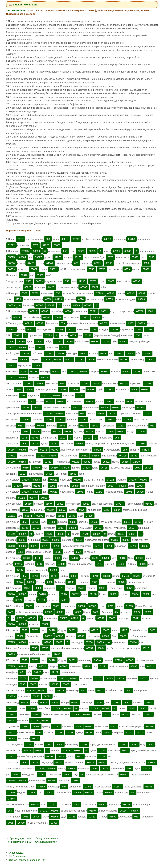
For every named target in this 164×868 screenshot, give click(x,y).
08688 (68, 432)
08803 (37, 407)
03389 (124, 359)
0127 (80, 756)
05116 (133, 642)
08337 (51, 510)
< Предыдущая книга (19, 842)
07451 (48, 462)
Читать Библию (17, 10)
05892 (34, 269)
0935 (151, 257)
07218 (31, 708)
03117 (79, 540)
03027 (38, 257)
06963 (91, 389)
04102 (62, 678)
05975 (11, 257)
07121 (98, 263)
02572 (11, 245)
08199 (131, 293)
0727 (111, 606)
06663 (142, 299)
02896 (137, 281)
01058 (27, 588)
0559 (146, 263)
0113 (23, 474)
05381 (84, 456)
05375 (81, 606)
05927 (137, 612)
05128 (115, 540)
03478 (24, 275)
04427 (45, 395)
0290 (87, 666)
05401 (85, 317)
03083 (134, 666)
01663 (25, 510)
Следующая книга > (46, 842)
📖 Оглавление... (18, 856)
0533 (21, 426)
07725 (46, 359)
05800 (132, 480)
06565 (11, 780)
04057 (64, 600)
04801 (44, 498)
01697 (111, 281)
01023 (22, 498)
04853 (152, 763)
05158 (93, 594)
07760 (99, 293)
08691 (134, 744)
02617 (58, 552)
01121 (103, 666)
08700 (74, 678)
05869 (106, 636)
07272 (111, 480)
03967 (109, 402)
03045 (105, 407)
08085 (84, 287)
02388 (47, 317)
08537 (77, 407)
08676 (69, 359)
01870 (58, 257)
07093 (17, 335)
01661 (11, 516)
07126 (34, 311)
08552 (101, 618)
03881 (56, 606)
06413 (98, 450)
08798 (93, 281)
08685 (144, 546)
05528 (129, 732)
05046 (57, 432)
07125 (28, 750)
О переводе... (16, 853)
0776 (18, 299)
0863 (72, 522)
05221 (76, 462)
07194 (150, 726)
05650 (40, 275)
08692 (104, 311)
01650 (83, 353)
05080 (11, 462)
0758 (103, 353)
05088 (123, 341)
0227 (42, 775)
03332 (49, 612)
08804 (23, 257)
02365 (102, 750)
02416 (122, 558)
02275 (64, 347)
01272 (44, 450)
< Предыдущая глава (19, 838)
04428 (31, 263)
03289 (49, 419)
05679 (120, 678)
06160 (98, 678)
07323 (46, 245)
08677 (33, 498)
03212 (58, 341)
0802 (52, 486)
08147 (37, 672)
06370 (75, 486)
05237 (132, 528)
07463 (72, 817)
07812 (93, 311)
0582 (139, 329)
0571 (79, 552)
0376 (35, 245)
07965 (105, 371)
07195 (41, 426)
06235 (37, 486)
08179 (78, 257)
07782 (109, 389)
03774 (119, 504)
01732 (83, 419)
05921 (61, 516)
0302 (148, 414)
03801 (11, 756)
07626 (146, 269)
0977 (138, 468)
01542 (127, 419)
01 (82, 775)
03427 (49, 353)
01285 (129, 606)
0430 (11, 612)
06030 (27, 558)
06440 (72, 516)
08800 (11, 263)
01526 (25, 419)
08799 (76, 239)
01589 (60, 329)
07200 (82, 281)
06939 (113, 594)
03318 (25, 480)
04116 (146, 450)
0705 (73, 335)
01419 (81, 588)
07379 (135, 257)
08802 (95, 287)
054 (117, 612)
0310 (20, 239)
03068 (40, 347)
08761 (11, 456)
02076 (48, 414)
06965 (126, 371)
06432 (149, 504)
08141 (88, 335)
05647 (150, 359)
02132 (99, 702)
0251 (20, 552)
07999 (95, 341)
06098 (11, 738)
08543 (22, 540)
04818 (108, 239)
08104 (111, 486)
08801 (57, 245)
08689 (37, 251)
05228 (28, 287)
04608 (75, 702)
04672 (49, 636)
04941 (50, 263)
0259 (127, 269)
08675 (34, 546)
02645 (56, 708)
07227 (121, 426)
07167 (50, 756)
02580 (81, 636)
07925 (25, 251)
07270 (85, 383)
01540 (11, 534)
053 (48, 239)
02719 (136, 462)
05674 (49, 504)
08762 (71, 329)
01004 (78, 480)
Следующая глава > (47, 838)
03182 (11, 714)
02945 (121, 582)
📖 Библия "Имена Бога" (24, 5)
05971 (62, 426)
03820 (114, 329)
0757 (125, 750)
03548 (97, 660)
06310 (125, 462)
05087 (11, 347)
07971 (140, 311)
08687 (66, 684)
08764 (96, 383)
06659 (29, 606)
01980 (50, 402)
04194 (20, 570)
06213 (65, 239)
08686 (91, 359)
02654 (90, 648)
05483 (132, 239)
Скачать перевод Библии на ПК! (27, 860)
